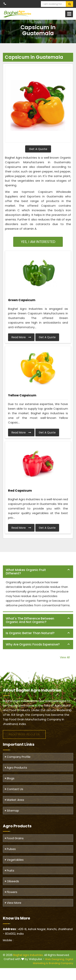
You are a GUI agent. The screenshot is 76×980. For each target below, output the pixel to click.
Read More (21, 337)
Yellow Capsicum (22, 395)
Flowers (11, 892)
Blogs (10, 778)
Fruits (10, 870)
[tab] (38, 572)
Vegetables (14, 860)
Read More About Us (24, 734)
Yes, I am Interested (38, 242)
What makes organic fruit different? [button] (26, 572)
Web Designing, (55, 959)
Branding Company (61, 963)
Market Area (14, 800)
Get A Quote (38, 149)
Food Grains (14, 838)
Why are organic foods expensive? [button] (33, 644)
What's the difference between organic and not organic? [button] (30, 620)
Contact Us (14, 789)
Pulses (10, 849)
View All (65, 657)
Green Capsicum (22, 300)
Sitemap (12, 811)
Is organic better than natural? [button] (30, 633)
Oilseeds (12, 881)
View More (13, 903)
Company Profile (18, 757)
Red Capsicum (20, 491)
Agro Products (16, 768)
